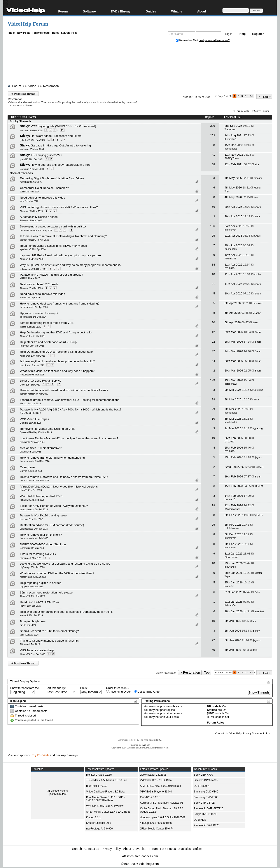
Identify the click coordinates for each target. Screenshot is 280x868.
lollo (255, 650)
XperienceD (231, 249)
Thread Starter (27, 117)
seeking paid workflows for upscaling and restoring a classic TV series (65, 564)
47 (213, 351)
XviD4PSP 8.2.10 (150, 797)
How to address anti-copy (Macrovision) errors (61, 165)
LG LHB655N (202, 786)
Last (267, 97)
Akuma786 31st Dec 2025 (32, 654)
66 (213, 207)
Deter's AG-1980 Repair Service (41, 381)
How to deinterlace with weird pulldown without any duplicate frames (64, 390)
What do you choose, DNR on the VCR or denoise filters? (57, 573)
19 (213, 438)
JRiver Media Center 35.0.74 (157, 829)
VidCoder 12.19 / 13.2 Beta (156, 780)
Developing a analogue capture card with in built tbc (53, 226)
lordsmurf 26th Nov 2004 (32, 149)
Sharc (258, 207)
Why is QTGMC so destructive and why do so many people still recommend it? (71, 265)
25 (213, 236)
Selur (257, 217)
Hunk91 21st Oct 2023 (31, 490)
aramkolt (259, 611)
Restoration (51, 86)
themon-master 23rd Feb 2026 (35, 461)
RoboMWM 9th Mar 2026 (32, 375)
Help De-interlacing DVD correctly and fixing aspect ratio (56, 352)
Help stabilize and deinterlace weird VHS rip (48, 342)
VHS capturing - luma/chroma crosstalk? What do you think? (59, 207)
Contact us (92, 849)
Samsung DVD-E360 (206, 797)
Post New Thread (23, 94)
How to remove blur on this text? (41, 535)
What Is (177, 11)
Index (12, 33)
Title (13, 117)
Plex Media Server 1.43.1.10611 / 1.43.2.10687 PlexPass (106, 799)
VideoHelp (235, 733)
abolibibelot (231, 149)
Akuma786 (230, 259)
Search (65, 33)
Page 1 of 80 (225, 96)
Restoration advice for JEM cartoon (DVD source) (52, 525)
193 (213, 380)
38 (213, 164)
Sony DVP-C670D (204, 803)
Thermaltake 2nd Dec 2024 (33, 317)
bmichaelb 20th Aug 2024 (32, 442)
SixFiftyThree (232, 158)
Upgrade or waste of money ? (39, 313)
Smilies (212, 710)
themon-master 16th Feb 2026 (35, 481)
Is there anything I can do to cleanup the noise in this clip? (57, 361)
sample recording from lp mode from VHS (47, 323)
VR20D (257, 313)
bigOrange (230, 567)
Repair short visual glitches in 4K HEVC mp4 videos (53, 246)
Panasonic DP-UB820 (207, 825)
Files (74, 33)
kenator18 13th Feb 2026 (32, 500)
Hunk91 (259, 486)
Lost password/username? (214, 40)
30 (213, 322)
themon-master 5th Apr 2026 (34, 307)
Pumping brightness (33, 621)
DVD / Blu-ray (121, 11)
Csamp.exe (27, 467)
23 (213, 178)
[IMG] (211, 713)
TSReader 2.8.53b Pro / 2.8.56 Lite (107, 780)
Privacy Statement (254, 733)
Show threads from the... (26, 688)
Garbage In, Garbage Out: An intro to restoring (61, 145)
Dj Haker (258, 515)
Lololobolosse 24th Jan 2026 (34, 529)
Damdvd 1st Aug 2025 (31, 423)
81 (213, 284)
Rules (56, 33)
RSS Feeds (168, 849)
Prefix (84, 688)
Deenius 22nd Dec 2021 (32, 519)
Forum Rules (216, 723)
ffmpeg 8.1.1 (94, 817)
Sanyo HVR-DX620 (205, 814)
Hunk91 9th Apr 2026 (30, 298)
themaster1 (231, 139)
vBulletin (146, 745)
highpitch (229, 586)
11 (247, 96)
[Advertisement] (140, 64)
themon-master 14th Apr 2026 (34, 240)
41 (213, 155)
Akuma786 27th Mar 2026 (32, 336)
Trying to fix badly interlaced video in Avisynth (49, 641)
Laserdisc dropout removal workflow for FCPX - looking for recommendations (70, 400)
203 (213, 135)
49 (213, 554)
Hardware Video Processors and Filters (56, 136)
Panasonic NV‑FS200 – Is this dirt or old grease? (52, 275)
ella (257, 164)
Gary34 (260, 467)
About (201, 11)
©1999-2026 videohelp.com (140, 864)
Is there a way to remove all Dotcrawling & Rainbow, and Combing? (63, 236)
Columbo (258, 390)
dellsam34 (230, 605)
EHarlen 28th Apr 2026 (31, 221)
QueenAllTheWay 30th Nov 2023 (36, 432)
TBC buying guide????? (46, 155)
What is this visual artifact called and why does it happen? (57, 371)
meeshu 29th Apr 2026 (31, 182)
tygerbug (258, 428)
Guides (151, 11)
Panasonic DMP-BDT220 (208, 808)
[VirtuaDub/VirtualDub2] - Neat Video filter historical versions (59, 487)
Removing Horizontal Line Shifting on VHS (47, 429)
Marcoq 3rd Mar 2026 (30, 404)
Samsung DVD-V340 (206, 792)
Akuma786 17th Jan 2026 (32, 596)
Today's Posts (41, 33)
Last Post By (234, 117)
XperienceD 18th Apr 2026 (33, 249)
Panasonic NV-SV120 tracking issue (43, 515)
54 (213, 361)
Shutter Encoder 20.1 (99, 823)
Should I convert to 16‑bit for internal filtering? (49, 631)
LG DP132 (200, 820)
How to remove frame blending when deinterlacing (52, 458)
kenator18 (230, 499)
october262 (231, 384)
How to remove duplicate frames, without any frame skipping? (60, 304)
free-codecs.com (146, 856)
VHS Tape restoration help (37, 650)
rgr (255, 621)
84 (213, 265)
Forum (63, 11)
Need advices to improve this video (43, 198)
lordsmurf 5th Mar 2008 (31, 131)
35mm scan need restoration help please (46, 592)
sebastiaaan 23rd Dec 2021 (33, 269)
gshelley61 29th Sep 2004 (33, 140)
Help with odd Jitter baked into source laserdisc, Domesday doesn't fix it (66, 612)
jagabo (259, 457)
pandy (256, 631)
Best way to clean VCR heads (39, 284)
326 (213, 126)
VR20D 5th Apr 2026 (30, 278)
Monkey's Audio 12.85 (99, 775)
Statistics (185, 849)
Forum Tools (242, 111)
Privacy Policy (111, 849)
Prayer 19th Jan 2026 (30, 606)
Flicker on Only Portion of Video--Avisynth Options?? (54, 506)
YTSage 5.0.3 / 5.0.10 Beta (156, 823)
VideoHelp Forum (28, 24)
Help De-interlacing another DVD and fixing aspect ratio (56, 332)
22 (213, 342)
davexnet (258, 303)
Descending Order (147, 692)
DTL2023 (230, 268)
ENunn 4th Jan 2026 (30, 644)
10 (213, 274)
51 (252, 96)
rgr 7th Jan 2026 (28, 625)
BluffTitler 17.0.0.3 (97, 786)
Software (89, 11)
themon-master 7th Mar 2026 (34, 394)
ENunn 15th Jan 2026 (31, 452)
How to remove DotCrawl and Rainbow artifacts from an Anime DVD (64, 477)
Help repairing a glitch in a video (41, 583)
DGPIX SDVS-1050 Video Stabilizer (43, 544)
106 (213, 226)
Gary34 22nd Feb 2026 (31, 471)
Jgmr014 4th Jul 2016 (30, 413)
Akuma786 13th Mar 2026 (32, 356)
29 (213, 409)
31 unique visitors (57, 791)
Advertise (140, 849)
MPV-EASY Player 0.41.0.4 (156, 792)
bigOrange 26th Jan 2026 (32, 567)
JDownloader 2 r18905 (153, 775)
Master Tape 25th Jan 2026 (33, 577)
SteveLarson (231, 557)
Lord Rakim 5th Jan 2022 (32, 365)
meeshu (258, 178)
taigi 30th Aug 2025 (29, 635)
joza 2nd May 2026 (29, 201)
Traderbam (230, 129)
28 (213, 399)
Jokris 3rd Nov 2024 (30, 192)
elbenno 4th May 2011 (31, 558)
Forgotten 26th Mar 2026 (32, 346)
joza (256, 197)
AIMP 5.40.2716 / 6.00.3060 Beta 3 (160, 786)
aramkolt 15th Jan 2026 (31, 615)
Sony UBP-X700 (203, 775)
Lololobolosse (232, 528)
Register (258, 34)
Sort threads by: (56, 688)
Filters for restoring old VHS (38, 554)
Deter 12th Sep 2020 (30, 385)
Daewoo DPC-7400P (206, 780)
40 (213, 650)
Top (207, 673)
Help (243, 34)
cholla (258, 274)
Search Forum (262, 111)
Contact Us (221, 733)
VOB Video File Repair (35, 419)
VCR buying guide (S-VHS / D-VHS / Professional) (63, 126)
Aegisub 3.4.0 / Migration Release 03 (162, 803)
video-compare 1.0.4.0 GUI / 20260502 (163, 817)
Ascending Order (118, 692)
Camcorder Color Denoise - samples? (44, 188)
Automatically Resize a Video (39, 217)
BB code (213, 706)
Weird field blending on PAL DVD (41, 496)
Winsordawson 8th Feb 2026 (34, 510)
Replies (210, 117)
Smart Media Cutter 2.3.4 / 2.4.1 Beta (108, 812)
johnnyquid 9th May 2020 (32, 548)
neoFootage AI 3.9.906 (99, 829)
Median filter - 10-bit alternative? (41, 448)
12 (213, 332)
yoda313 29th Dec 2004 (31, 159)
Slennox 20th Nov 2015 (31, 211)
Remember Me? (187, 40)
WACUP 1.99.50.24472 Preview (105, 806)
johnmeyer (230, 230)
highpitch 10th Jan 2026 (31, 587)
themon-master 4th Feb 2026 (34, 538)
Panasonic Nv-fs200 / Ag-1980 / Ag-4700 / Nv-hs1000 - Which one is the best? (71, 409)
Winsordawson (233, 509)
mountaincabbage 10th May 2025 (36, 231)
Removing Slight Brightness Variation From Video (52, 178)
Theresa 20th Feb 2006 (31, 288)
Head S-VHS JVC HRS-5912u (39, 602)
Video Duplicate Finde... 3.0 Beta (105, 792)
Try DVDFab (41, 755)
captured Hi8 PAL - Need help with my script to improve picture (60, 255)
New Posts (24, 33)
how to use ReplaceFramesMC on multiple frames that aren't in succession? (69, 438)
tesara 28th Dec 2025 (30, 327)
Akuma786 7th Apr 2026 (32, 259)
